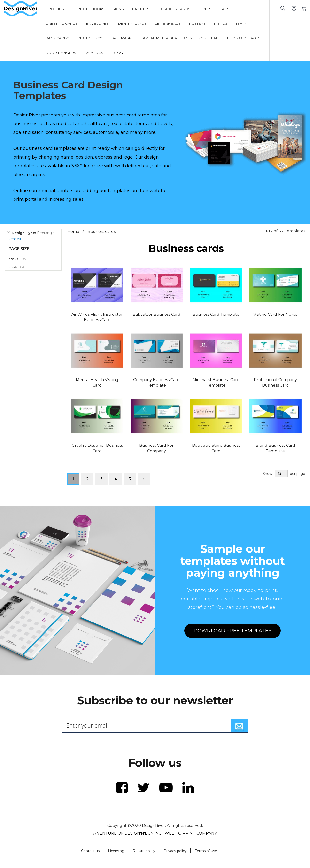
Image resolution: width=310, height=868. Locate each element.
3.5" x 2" (20, 259)
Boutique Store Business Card (216, 448)
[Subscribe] (239, 726)
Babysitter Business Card (157, 314)
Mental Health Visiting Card (97, 383)
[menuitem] (57, 9)
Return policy (144, 851)
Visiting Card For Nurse (275, 314)
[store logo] (22, 9)
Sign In (294, 8)
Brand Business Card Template (275, 448)
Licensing (116, 851)
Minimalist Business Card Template (216, 383)
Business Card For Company (156, 448)
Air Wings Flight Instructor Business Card (97, 317)
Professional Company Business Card (275, 383)
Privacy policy (175, 851)
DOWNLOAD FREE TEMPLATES (232, 631)
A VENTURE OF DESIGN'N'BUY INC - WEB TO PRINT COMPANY (155, 833)
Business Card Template (216, 314)
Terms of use (206, 851)
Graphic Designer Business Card (97, 448)
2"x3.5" (19, 267)
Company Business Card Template (156, 383)
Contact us (90, 851)
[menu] (155, 31)
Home (74, 232)
